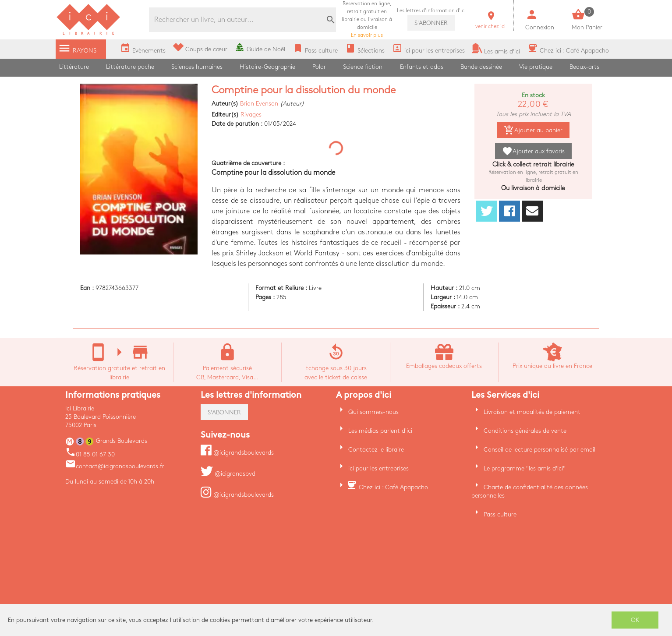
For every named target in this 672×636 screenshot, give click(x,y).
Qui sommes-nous (373, 412)
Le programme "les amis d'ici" (525, 468)
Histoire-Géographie (267, 67)
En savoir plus (367, 19)
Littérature (74, 67)
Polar (319, 67)
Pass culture (500, 514)
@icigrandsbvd (228, 474)
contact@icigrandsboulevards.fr (115, 466)
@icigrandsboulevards (237, 453)
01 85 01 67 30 (90, 454)
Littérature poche (130, 67)
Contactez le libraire (376, 450)
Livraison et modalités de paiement (532, 412)
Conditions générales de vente (525, 431)
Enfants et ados (422, 67)
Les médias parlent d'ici (380, 431)
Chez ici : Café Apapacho (393, 487)
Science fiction (363, 67)
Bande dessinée (481, 67)
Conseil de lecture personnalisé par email (539, 450)
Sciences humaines (197, 67)
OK (635, 620)
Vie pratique (536, 67)
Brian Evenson (259, 104)
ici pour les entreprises (378, 468)
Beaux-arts (584, 67)
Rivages (251, 115)
